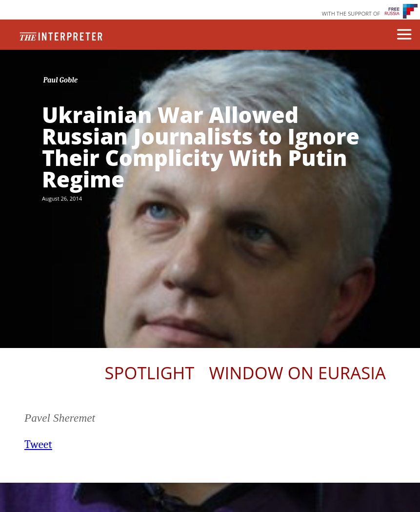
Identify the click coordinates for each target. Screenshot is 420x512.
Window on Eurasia (298, 373)
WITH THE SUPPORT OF (351, 13)
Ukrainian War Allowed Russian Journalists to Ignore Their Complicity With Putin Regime (201, 147)
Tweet (38, 444)
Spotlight (149, 373)
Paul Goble (61, 80)
